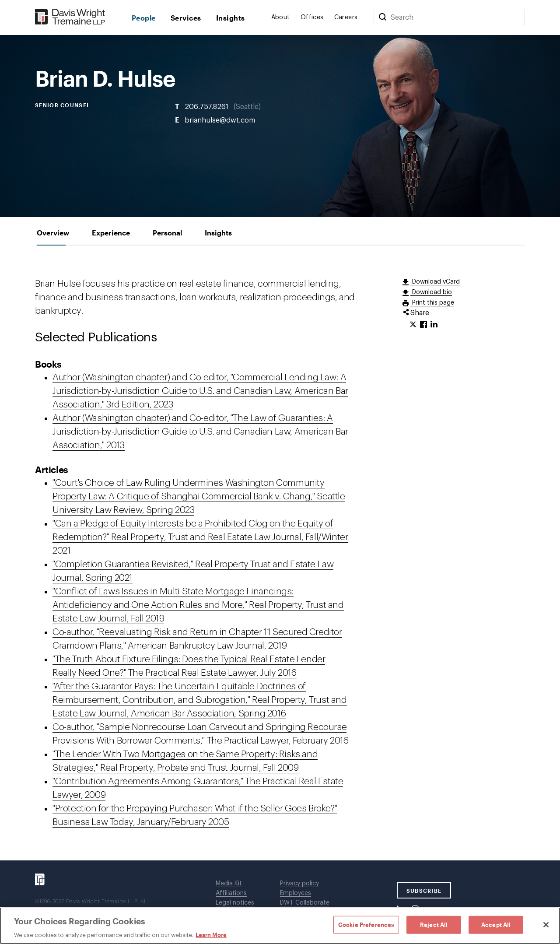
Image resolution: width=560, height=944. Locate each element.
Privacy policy (299, 884)
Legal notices (235, 903)
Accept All (496, 924)
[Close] (546, 925)
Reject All (434, 924)
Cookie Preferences (366, 924)
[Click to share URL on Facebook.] (423, 325)
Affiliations (231, 893)
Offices (312, 18)
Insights (231, 18)
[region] (280, 926)
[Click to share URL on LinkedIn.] (434, 325)
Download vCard (435, 282)
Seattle (247, 107)
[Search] (382, 18)
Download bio (431, 292)
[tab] (53, 233)
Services (186, 18)
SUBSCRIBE (424, 891)
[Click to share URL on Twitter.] (413, 325)
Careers (346, 18)
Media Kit (229, 884)
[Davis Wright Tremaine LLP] (70, 17)
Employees (296, 893)
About (281, 18)
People (144, 18)
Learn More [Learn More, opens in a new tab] (211, 935)
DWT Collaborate (305, 903)
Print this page (432, 303)
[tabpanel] (280, 553)
